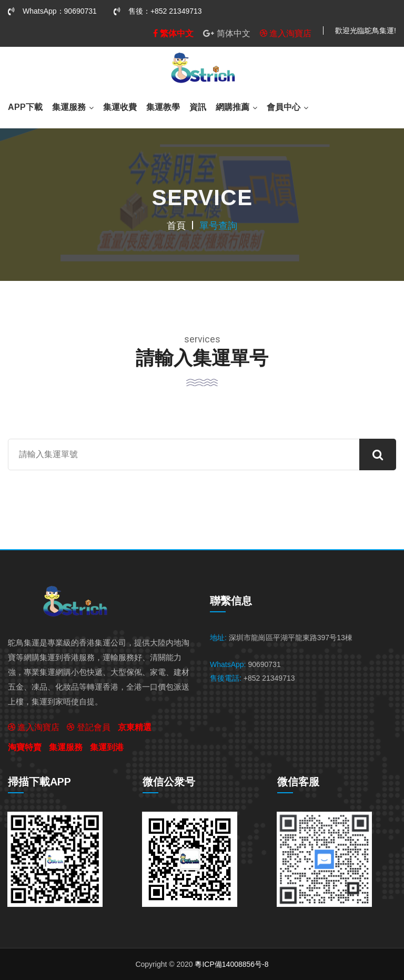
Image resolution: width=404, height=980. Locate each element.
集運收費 (120, 107)
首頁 (176, 225)
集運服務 (69, 107)
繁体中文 (173, 33)
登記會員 (88, 727)
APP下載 (25, 107)
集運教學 (163, 107)
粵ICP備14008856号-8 (231, 964)
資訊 (198, 107)
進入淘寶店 (286, 33)
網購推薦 (233, 107)
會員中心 (284, 107)
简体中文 (226, 33)
